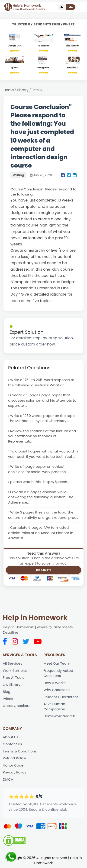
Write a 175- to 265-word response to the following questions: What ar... (41, 383)
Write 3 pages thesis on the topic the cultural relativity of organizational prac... (43, 515)
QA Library (12, 685)
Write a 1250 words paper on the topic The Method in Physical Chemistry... (42, 418)
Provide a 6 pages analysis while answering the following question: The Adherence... (41, 497)
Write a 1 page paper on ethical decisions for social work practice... (38, 469)
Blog (7, 692)
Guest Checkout (17, 706)
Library (23, 90)
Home (9, 90)
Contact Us (12, 744)
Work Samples (15, 671)
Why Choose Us (57, 690)
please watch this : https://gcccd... (40, 482)
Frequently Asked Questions (58, 673)
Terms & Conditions (20, 752)
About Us (11, 738)
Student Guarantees (61, 697)
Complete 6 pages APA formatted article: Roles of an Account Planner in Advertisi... (41, 533)
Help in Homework (35, 618)
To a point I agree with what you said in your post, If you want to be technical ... (43, 454)
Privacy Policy (14, 773)
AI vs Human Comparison (54, 707)
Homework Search (60, 717)
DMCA (8, 780)
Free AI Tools (14, 678)
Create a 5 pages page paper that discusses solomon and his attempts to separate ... (42, 400)
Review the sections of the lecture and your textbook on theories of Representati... (42, 436)
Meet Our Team (57, 664)
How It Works (55, 683)
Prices (8, 699)
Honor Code (13, 766)
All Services (13, 664)
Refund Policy (14, 759)
